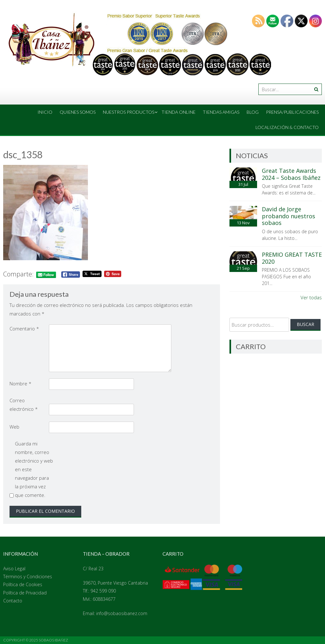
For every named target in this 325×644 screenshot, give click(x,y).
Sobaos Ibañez (53, 640)
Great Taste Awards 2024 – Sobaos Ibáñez (291, 174)
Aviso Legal (14, 569)
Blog (253, 112)
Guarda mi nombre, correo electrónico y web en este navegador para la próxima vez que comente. (34, 469)
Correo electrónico (24, 405)
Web (14, 427)
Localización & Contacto (287, 127)
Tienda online (179, 112)
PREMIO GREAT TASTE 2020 (292, 258)
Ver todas (311, 297)
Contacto (13, 601)
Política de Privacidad (25, 593)
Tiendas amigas (221, 112)
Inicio (45, 112)
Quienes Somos (78, 112)
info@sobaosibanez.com (122, 613)
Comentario (24, 329)
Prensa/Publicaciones (292, 112)
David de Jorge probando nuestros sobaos (289, 216)
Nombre (20, 383)
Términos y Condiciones (28, 576)
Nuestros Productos (129, 112)
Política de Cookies (23, 584)
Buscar (305, 324)
